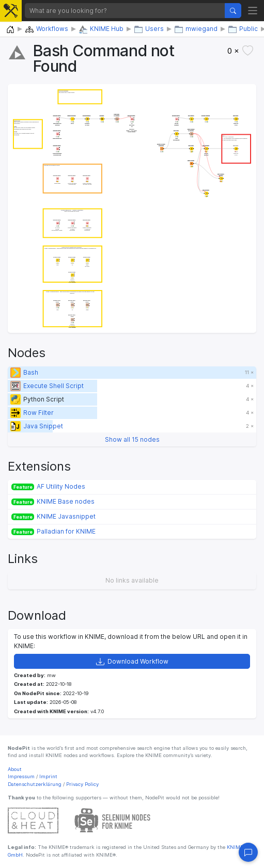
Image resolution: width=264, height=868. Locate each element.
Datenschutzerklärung (35, 784)
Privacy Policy (82, 784)
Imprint (48, 776)
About (15, 769)
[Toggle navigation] (253, 11)
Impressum (21, 776)
